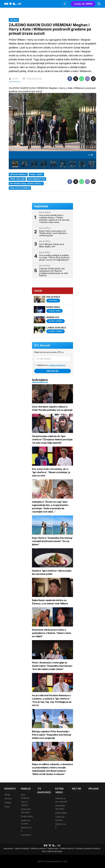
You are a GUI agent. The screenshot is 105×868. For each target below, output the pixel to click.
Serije (7, 795)
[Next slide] (92, 122)
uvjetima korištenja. (57, 365)
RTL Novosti (42, 345)
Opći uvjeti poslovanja (52, 851)
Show (38, 291)
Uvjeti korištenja (22, 848)
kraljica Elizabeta (20, 188)
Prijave (94, 789)
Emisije (8, 803)
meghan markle (18, 174)
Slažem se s (51, 365)
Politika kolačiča (67, 848)
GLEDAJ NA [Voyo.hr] (83, 4)
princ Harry (36, 174)
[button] (15, 164)
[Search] (99, 4)
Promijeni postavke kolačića (88, 848)
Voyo (7, 806)
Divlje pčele (27, 816)
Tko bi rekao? (25, 803)
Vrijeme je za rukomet (61, 800)
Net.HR (76, 789)
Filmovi (8, 799)
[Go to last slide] (13, 122)
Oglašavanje (53, 848)
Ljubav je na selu (25, 822)
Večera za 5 (26, 829)
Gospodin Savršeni (26, 811)
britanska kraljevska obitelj (26, 184)
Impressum (8, 848)
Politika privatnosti (38, 848)
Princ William (17, 179)
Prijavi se (52, 371)
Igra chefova (25, 796)
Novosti (10, 789)
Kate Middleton (36, 179)
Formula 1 (26, 835)
